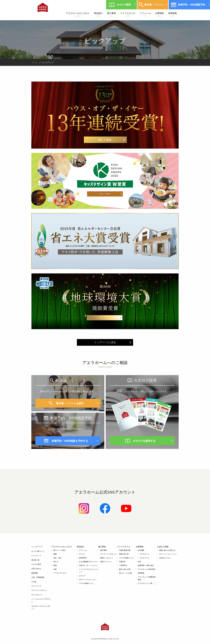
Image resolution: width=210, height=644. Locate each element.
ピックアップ (36, 556)
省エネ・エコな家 (125, 573)
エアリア (82, 576)
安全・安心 (57, 558)
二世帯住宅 (123, 565)
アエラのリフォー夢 (147, 583)
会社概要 (141, 550)
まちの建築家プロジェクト (89, 562)
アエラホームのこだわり (78, 14)
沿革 (139, 562)
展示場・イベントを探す (70, 403)
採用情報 (172, 14)
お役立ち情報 (163, 547)
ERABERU (83, 558)
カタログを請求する (144, 441)
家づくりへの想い (60, 550)
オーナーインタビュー (108, 554)
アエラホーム (144, 554)
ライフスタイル (128, 14)
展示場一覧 (35, 560)
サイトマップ (36, 586)
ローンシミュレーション (168, 554)
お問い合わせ (36, 569)
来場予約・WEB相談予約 (191, 5)
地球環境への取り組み (146, 565)
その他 (34, 582)
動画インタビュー (107, 558)
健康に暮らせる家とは (167, 550)
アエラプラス (144, 558)
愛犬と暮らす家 (125, 569)
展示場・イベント (154, 5)
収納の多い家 (124, 554)
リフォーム (145, 14)
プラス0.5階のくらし (86, 583)
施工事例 (111, 14)
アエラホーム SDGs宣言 (147, 569)
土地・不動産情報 (38, 577)
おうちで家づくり (38, 551)
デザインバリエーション (88, 580)
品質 (55, 569)
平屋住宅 (122, 562)
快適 (55, 565)
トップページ (37, 547)
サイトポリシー (37, 595)
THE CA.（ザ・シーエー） (88, 565)
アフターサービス (60, 573)
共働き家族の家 (125, 550)
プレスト (82, 554)
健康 (55, 554)
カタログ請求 (123, 5)
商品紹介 (98, 14)
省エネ (56, 562)
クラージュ (83, 550)
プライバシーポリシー (39, 590)
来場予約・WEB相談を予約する (70, 441)
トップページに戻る (105, 342)
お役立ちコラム (165, 558)
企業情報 (159, 14)
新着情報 (35, 573)
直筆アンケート (106, 562)
